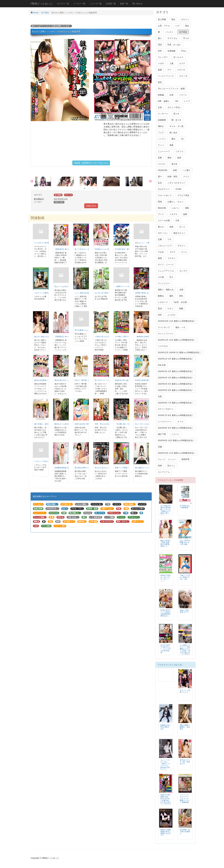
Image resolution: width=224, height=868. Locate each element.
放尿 (179, 158)
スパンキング (164, 327)
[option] (45, 181)
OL (182, 139)
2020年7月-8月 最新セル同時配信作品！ (176, 415)
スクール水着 (164, 220)
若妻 (160, 158)
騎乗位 (161, 296)
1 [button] (85, 188)
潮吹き (161, 126)
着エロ (161, 227)
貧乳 (160, 82)
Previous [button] (32, 181)
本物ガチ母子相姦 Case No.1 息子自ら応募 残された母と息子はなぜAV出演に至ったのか (166, 801)
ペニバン (175, 434)
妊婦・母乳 (172, 177)
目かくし (171, 466)
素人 (160, 38)
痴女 (187, 26)
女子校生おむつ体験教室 (185, 507)
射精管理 (185, 459)
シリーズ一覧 (96, 4)
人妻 (171, 63)
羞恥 (187, 208)
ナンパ (161, 145)
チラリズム (172, 38)
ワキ (169, 239)
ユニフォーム (164, 472)
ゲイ (169, 70)
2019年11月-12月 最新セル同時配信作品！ (177, 340)
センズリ (183, 271)
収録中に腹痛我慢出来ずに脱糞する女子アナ (166, 833)
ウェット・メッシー (167, 459)
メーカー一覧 (79, 4)
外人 (171, 277)
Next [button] (150, 181)
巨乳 (160, 51)
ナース (180, 422)
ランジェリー (164, 283)
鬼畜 (171, 145)
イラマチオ (163, 346)
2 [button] (89, 188)
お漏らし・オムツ (175, 202)
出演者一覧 (111, 4)
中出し (184, 51)
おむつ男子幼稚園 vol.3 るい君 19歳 (185, 542)
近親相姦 (171, 51)
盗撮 (160, 70)
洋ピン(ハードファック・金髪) (171, 89)
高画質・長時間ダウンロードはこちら (91, 163)
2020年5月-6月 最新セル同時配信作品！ (176, 390)
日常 (177, 220)
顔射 (175, 170)
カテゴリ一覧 (63, 4)
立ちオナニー (164, 189)
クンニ (184, 252)
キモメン (181, 246)
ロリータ (183, 76)
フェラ (161, 133)
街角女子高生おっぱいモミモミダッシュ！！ (166, 578)
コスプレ (162, 164)
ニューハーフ (164, 151)
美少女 (174, 164)
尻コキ (176, 114)
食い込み (173, 133)
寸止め (161, 252)
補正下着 (162, 434)
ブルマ (172, 252)
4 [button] (98, 188)
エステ (182, 63)
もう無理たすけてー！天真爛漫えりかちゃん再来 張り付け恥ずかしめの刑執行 (186, 650)
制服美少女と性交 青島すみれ (166, 727)
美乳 (181, 296)
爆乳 (171, 296)
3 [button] (93, 188)
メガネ (161, 63)
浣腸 (160, 447)
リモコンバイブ (165, 246)
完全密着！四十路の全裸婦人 (185, 832)
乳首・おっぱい (174, 45)
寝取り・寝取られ (166, 290)
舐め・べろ (180, 327)
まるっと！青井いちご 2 (185, 691)
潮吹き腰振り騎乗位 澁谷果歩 (185, 727)
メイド (186, 177)
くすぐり (179, 151)
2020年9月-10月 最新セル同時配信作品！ (176, 440)
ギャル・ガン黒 (176, 126)
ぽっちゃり (178, 57)
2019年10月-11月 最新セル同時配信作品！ (177, 321)
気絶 (171, 227)
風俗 (169, 158)
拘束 (160, 466)
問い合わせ (137, 4)
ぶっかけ (171, 315)
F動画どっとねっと (42, 4)
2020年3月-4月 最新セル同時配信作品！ (176, 378)
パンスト (169, 32)
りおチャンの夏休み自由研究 (45, 293)
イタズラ (173, 214)
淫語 (160, 45)
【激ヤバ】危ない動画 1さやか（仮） (185, 577)
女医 (181, 290)
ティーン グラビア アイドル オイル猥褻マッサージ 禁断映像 (185, 799)
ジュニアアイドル (166, 271)
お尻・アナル (164, 26)
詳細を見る (91, 206)
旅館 (185, 214)
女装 (160, 107)
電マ (160, 177)
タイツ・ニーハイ (166, 264)
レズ (177, 26)
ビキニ (170, 308)
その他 (161, 277)
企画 (171, 95)
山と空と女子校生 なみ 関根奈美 (107, 293)
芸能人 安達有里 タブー (184, 611)
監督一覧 (124, 4)
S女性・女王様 (180, 302)
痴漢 (160, 258)
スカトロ (181, 70)
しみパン (175, 208)
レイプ (187, 101)
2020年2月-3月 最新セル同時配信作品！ (176, 371)
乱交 (160, 183)
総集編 (161, 95)
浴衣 (160, 315)
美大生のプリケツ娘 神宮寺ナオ (185, 762)
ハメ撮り (187, 170)
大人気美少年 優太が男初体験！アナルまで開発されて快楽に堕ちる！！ (166, 510)
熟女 (173, 19)
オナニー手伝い (174, 107)
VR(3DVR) (163, 170)
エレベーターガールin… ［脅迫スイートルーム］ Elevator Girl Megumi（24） (166, 766)
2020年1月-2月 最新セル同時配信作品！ (176, 359)
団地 (160, 202)
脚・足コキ (176, 120)
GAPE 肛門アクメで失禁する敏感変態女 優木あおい (166, 613)
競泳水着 (162, 208)
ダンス (182, 227)
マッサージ (163, 114)
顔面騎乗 (162, 120)
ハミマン (162, 139)
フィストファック (166, 76)
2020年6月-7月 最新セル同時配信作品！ (176, 403)
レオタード (163, 302)
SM (177, 101)
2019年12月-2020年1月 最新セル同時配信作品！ (180, 352)
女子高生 (45, 13)
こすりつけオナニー (176, 183)
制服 (181, 308)
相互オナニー (179, 233)
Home (34, 13)
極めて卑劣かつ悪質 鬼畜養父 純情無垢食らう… (166, 543)
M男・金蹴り (164, 101)
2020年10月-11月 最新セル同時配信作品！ (177, 453)
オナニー (185, 19)
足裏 (160, 239)
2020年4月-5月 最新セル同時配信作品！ (176, 384)
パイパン (183, 95)
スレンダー (163, 57)
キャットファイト (166, 334)
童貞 (160, 308)
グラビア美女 (183, 195)
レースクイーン (165, 422)
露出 (173, 139)
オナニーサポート (166, 409)
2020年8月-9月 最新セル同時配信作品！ (176, 428)
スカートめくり (165, 195)
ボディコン (163, 233)
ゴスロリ (171, 258)
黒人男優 (162, 19)
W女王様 (162, 365)
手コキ (186, 38)
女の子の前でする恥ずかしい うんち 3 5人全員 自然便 (166, 649)
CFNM (178, 189)
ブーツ (161, 214)
